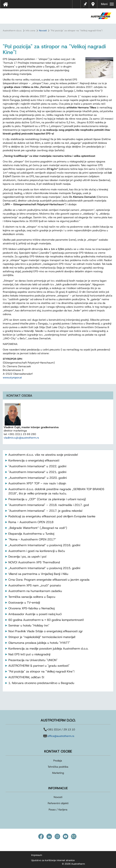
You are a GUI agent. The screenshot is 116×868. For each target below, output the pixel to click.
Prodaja (58, 761)
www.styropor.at (12, 377)
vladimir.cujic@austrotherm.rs (21, 438)
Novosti (43, 31)
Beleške (85, 4)
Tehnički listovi (77, 5)
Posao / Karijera (58, 810)
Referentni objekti (58, 803)
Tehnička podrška (58, 767)
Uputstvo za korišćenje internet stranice (53, 860)
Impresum (37, 855)
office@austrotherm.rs (61, 736)
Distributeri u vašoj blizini (93, 4)
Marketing (58, 773)
